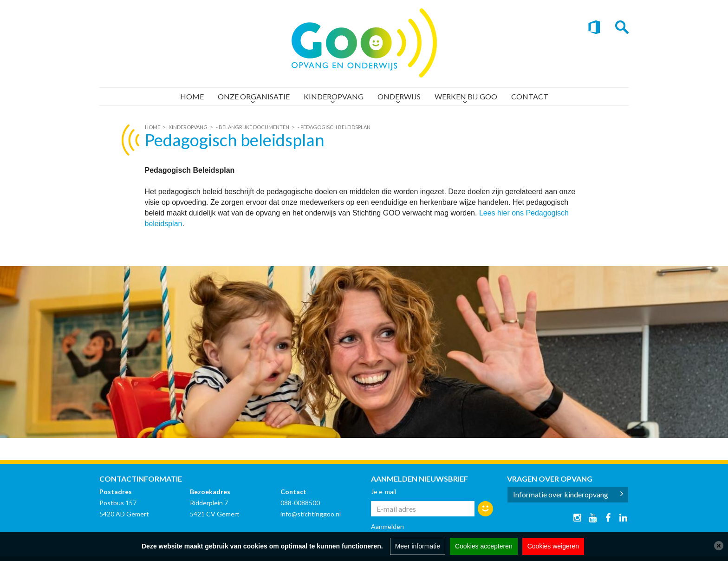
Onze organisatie (254, 96)
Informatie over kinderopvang (561, 494)
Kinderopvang (334, 96)
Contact (530, 96)
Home (192, 96)
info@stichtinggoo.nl (311, 514)
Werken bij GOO (466, 96)
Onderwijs (399, 96)
